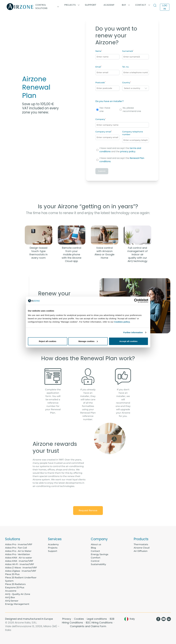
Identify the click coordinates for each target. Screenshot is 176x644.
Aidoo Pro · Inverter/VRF (19, 544)
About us (96, 544)
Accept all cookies (129, 341)
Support (90, 5)
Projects (53, 548)
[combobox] (136, 88)
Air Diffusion (141, 551)
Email (98, 67)
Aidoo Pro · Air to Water (18, 551)
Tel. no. (126, 67)
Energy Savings (100, 554)
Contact (95, 551)
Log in (165, 7)
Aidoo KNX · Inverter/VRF (19, 561)
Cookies (79, 619)
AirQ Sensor (12, 601)
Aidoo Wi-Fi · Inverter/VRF (20, 564)
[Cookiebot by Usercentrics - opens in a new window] (136, 301)
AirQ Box (10, 597)
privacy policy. (128, 151)
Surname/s (128, 51)
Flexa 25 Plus (12, 574)
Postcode (100, 83)
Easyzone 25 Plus (15, 587)
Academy (53, 544)
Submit (102, 171)
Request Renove (88, 510)
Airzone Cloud (142, 548)
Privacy (67, 619)
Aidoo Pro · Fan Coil (16, 548)
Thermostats (141, 544)
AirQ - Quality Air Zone (18, 594)
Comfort (96, 558)
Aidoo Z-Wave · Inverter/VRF (21, 568)
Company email (103, 132)
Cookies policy (122, 322)
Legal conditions (97, 619)
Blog (93, 548)
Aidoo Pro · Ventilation (18, 554)
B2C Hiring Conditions (100, 623)
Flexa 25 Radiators (15, 584)
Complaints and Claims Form (88, 626)
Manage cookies (88, 341)
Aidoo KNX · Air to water (19, 558)
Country (126, 83)
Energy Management (17, 604)
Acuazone (11, 591)
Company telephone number (133, 133)
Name (98, 51)
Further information (133, 332)
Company (100, 119)
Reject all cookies (48, 341)
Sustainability (98, 564)
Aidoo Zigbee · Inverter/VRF (21, 571)
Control (95, 561)
